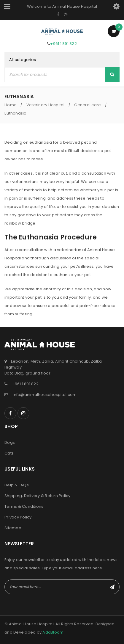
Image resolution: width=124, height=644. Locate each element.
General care (88, 105)
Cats (9, 453)
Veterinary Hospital (46, 105)
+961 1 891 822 (63, 44)
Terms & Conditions (24, 506)
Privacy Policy (18, 517)
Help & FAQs (17, 485)
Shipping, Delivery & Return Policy (38, 496)
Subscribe (112, 587)
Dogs (10, 442)
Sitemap (13, 528)
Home (11, 105)
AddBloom (53, 632)
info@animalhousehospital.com (45, 395)
